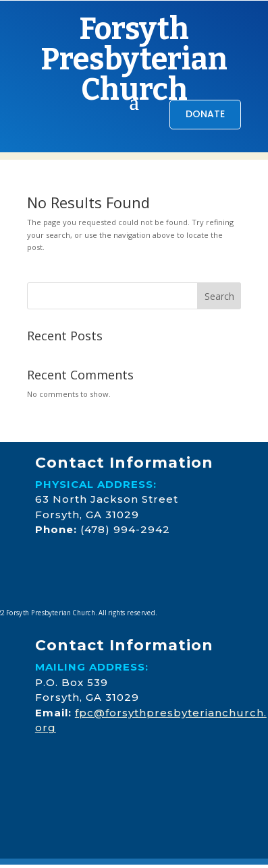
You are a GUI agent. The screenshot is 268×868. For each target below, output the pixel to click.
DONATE (205, 114)
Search (219, 296)
